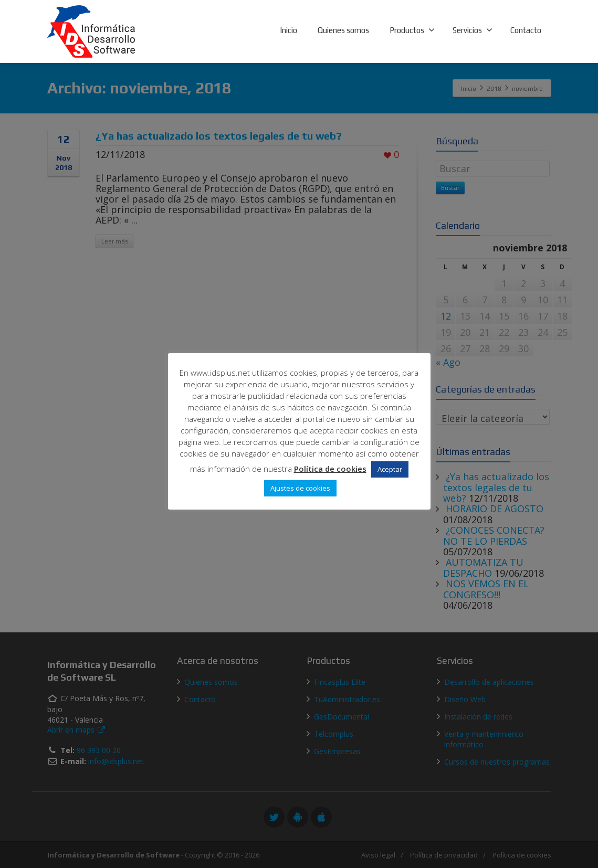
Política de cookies (330, 469)
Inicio (288, 30)
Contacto (526, 30)
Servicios (473, 30)
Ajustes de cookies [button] (300, 488)
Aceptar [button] (390, 469)
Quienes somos (343, 30)
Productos (412, 30)
